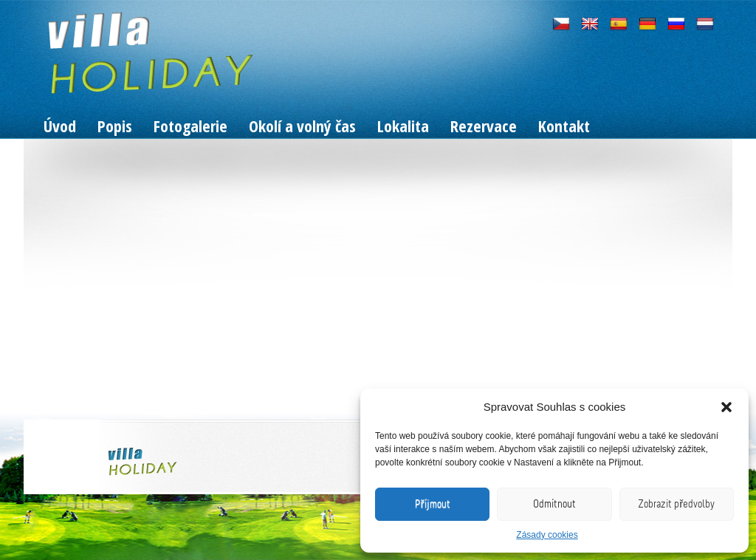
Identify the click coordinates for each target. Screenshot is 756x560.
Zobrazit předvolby (676, 504)
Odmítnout (554, 504)
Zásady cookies (547, 535)
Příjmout (433, 504)
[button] (726, 407)
